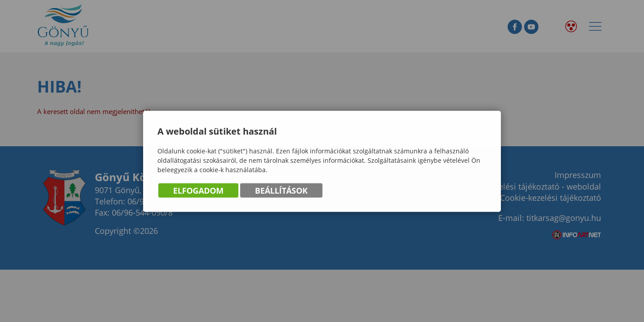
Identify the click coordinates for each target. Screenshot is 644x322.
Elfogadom (198, 191)
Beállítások (281, 191)
